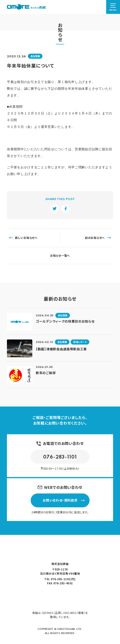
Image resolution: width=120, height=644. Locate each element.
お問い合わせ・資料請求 (64, 500)
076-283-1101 (60, 457)
